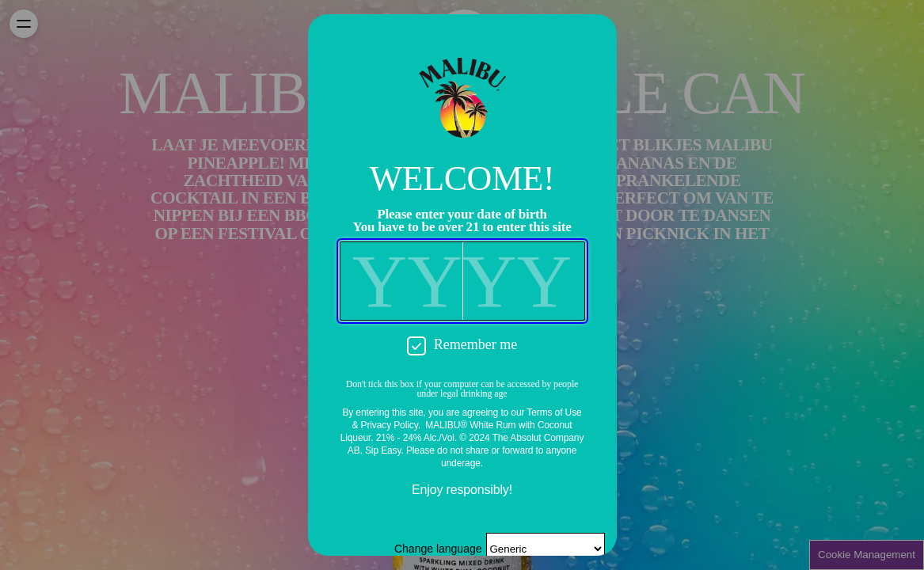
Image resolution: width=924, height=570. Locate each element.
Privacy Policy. (391, 425)
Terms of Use (554, 412)
